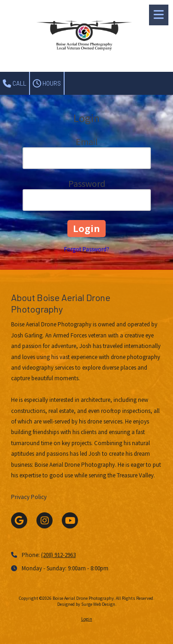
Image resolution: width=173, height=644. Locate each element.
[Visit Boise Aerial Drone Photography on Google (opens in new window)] (19, 520)
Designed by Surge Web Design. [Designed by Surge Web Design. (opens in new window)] (87, 604)
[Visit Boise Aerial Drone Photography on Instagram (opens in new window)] (45, 520)
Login (87, 619)
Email (87, 142)
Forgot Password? (87, 249)
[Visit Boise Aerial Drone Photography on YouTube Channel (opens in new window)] (70, 520)
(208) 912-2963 (58, 555)
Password (87, 183)
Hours (47, 84)
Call (15, 84)
